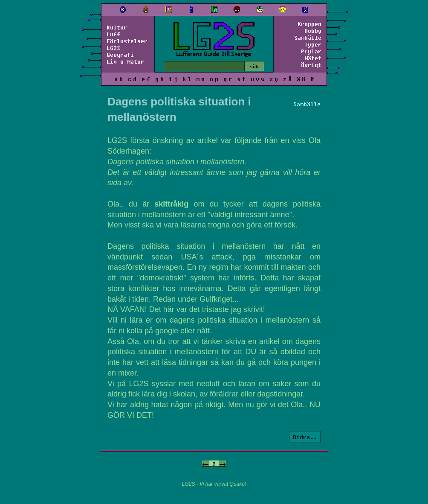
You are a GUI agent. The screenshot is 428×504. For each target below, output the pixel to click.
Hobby (313, 31)
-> (223, 464)
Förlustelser (127, 41)
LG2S (113, 48)
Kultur (117, 27)
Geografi (120, 55)
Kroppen (309, 24)
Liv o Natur (125, 61)
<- (205, 464)
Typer (313, 44)
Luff (113, 34)
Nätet (313, 58)
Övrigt (311, 65)
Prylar (311, 51)
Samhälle (308, 38)
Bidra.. (305, 437)
